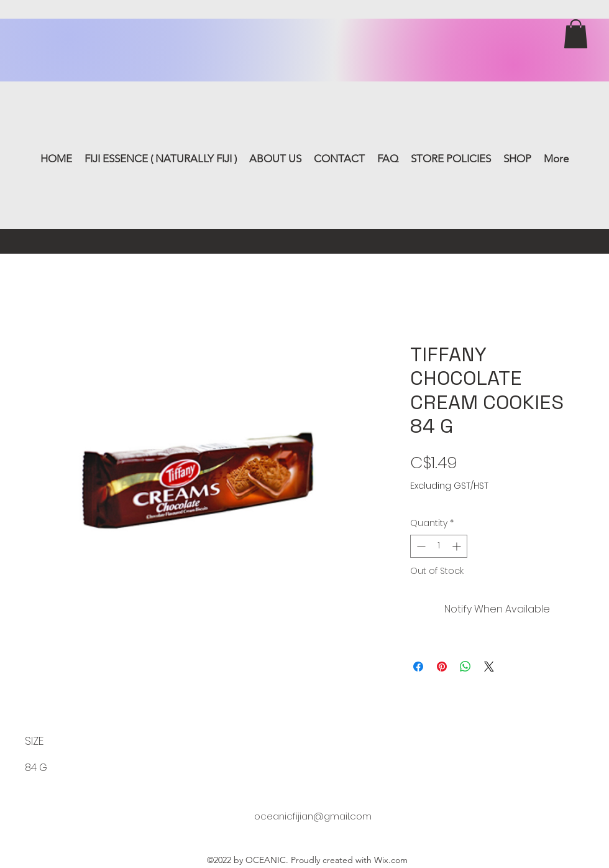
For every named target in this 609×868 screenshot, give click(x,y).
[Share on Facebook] (418, 667)
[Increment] (458, 546)
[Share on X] (489, 667)
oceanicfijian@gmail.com (313, 816)
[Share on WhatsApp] (465, 667)
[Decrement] (420, 546)
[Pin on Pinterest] (442, 667)
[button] (576, 34)
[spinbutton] (439, 546)
